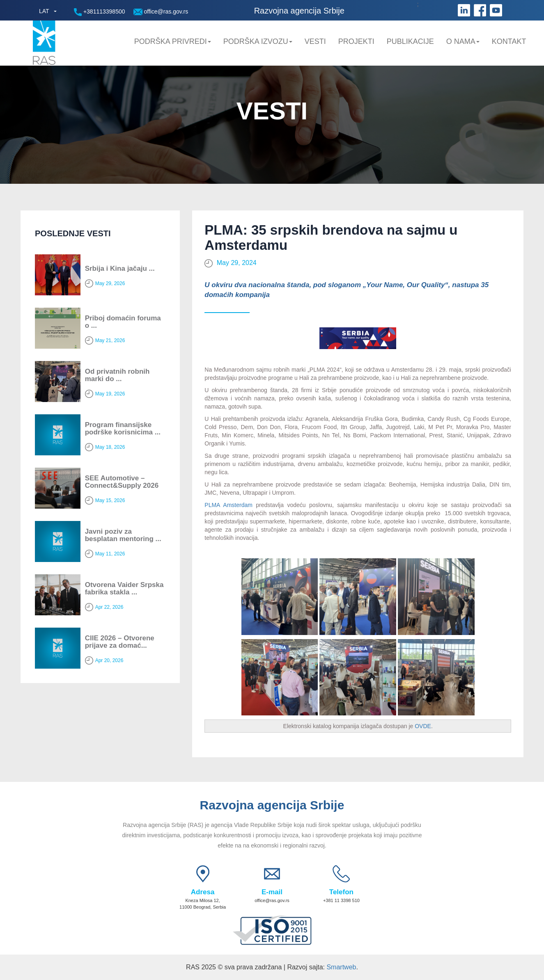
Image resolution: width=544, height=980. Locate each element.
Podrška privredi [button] (173, 41)
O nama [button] (463, 41)
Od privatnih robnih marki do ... (117, 375)
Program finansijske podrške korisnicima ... (123, 429)
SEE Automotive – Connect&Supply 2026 (122, 482)
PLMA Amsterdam (228, 505)
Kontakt (509, 41)
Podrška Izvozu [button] (258, 41)
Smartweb (341, 967)
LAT (44, 11)
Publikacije (410, 41)
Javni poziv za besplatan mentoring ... (123, 535)
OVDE (423, 726)
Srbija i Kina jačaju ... (120, 268)
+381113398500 (100, 12)
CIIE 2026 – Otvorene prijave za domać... (120, 642)
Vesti (315, 41)
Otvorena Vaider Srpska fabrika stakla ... (124, 589)
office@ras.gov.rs (161, 12)
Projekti (356, 41)
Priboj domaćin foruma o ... (123, 322)
